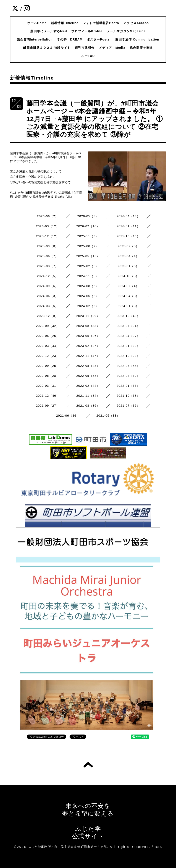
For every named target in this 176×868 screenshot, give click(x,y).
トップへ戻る (88, 765)
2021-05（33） (108, 416)
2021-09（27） (48, 406)
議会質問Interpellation (35, 39)
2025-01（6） (128, 266)
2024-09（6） (48, 286)
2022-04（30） (128, 376)
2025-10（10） (128, 236)
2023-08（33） (88, 326)
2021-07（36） (128, 406)
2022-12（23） (48, 356)
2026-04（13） (128, 216)
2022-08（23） (88, 366)
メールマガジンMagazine (126, 31)
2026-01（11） (128, 226)
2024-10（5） (128, 276)
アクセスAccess (136, 23)
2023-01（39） (128, 346)
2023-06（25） (48, 336)
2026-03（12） (48, 226)
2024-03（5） (48, 306)
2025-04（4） (128, 256)
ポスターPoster (99, 39)
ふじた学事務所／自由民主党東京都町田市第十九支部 (67, 847)
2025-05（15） (88, 256)
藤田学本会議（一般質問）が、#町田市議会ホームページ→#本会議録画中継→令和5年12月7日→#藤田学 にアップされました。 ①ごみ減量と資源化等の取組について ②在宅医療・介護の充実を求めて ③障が (95, 119)
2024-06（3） (48, 296)
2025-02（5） (88, 266)
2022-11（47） (88, 356)
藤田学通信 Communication (137, 39)
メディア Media (112, 48)
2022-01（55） (128, 386)
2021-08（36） (88, 406)
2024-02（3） (88, 306)
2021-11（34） (88, 396)
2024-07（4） (128, 286)
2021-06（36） (68, 416)
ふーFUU (88, 56)
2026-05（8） (88, 216)
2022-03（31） (48, 386)
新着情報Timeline (65, 23)
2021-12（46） (48, 396)
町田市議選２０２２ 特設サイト (47, 48)
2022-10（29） (128, 356)
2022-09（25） (48, 366)
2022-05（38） (88, 376)
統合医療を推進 (141, 48)
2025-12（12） (48, 236)
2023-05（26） (88, 336)
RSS (158, 847)
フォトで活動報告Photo (101, 23)
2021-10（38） (128, 396)
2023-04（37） (128, 336)
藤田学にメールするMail (49, 31)
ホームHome (37, 23)
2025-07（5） (128, 246)
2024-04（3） (128, 296)
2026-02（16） (88, 226)
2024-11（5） (88, 276)
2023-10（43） (128, 316)
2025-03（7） (48, 266)
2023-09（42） (48, 326)
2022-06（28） (48, 376)
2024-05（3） (88, 296)
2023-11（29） (88, 316)
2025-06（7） (48, 256)
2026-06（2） (48, 216)
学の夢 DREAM (70, 39)
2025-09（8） (48, 246)
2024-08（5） (88, 286)
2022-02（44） (88, 386)
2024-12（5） (48, 276)
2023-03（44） (48, 346)
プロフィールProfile (87, 31)
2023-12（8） (48, 316)
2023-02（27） (88, 346)
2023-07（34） (128, 326)
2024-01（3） (128, 306)
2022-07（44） (128, 366)
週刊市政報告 (85, 48)
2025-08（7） (88, 246)
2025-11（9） (88, 236)
